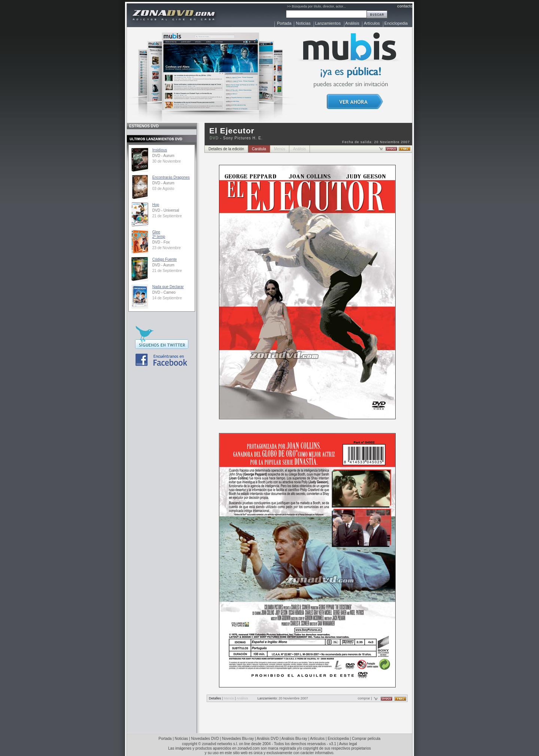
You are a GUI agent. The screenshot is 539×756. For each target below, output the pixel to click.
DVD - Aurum (163, 156)
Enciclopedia (396, 23)
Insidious (160, 150)
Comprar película (366, 739)
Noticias (303, 23)
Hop (156, 205)
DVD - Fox (161, 242)
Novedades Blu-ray (238, 739)
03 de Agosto (163, 189)
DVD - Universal (166, 210)
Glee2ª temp (159, 234)
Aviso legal (348, 744)
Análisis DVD (268, 739)
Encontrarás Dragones (171, 177)
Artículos (372, 23)
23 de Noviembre (167, 248)
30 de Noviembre (167, 161)
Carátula (259, 149)
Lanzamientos (328, 23)
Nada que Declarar (168, 287)
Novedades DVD (205, 739)
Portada (284, 23)
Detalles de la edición (226, 149)
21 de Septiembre (167, 216)
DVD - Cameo (164, 292)
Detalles (215, 698)
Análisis (352, 23)
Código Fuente (165, 259)
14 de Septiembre (167, 298)
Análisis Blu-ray (294, 739)
